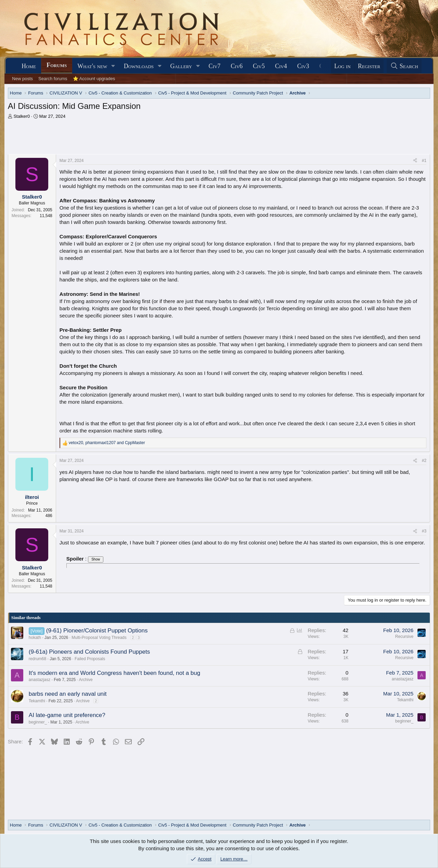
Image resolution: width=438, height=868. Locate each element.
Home (29, 66)
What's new (92, 66)
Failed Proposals (90, 659)
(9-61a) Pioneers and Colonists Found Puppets (89, 652)
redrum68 (37, 659)
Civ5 (259, 66)
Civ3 (303, 66)
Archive (86, 680)
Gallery (181, 66)
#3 (424, 531)
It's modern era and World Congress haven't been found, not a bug (114, 673)
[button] (113, 66)
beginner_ (38, 722)
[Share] (415, 161)
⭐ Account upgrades (94, 79)
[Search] (404, 66)
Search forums (53, 79)
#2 (424, 461)
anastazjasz (40, 680)
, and (107, 443)
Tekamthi (37, 701)
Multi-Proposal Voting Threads (99, 638)
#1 (424, 161)
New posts (22, 79)
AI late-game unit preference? (67, 715)
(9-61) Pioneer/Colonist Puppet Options (97, 631)
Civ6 (237, 66)
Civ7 (215, 66)
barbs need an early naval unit (68, 694)
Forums (57, 65)
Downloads (139, 66)
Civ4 (281, 66)
